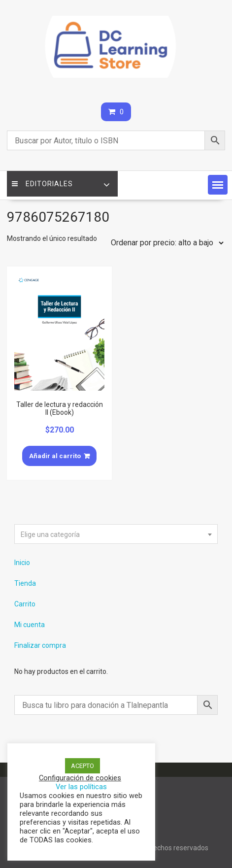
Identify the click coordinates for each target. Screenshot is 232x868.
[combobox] (116, 534)
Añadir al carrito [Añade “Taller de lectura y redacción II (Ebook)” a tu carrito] (55, 456)
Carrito (25, 604)
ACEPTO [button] (83, 766)
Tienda (25, 583)
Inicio (22, 563)
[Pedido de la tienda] (165, 243)
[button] (218, 185)
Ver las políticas (81, 787)
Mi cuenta (30, 625)
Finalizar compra (40, 645)
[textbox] (116, 534)
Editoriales (42, 184)
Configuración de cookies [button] (80, 778)
